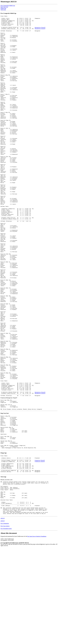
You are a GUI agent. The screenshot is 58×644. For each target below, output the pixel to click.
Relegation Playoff (40, 30)
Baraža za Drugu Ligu (6, 569)
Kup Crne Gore (4, 7)
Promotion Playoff (40, 547)
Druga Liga (3, 8)
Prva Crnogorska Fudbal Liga (8, 6)
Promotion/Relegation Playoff (9, 474)
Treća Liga (3, 10)
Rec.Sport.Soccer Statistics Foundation (37, 633)
